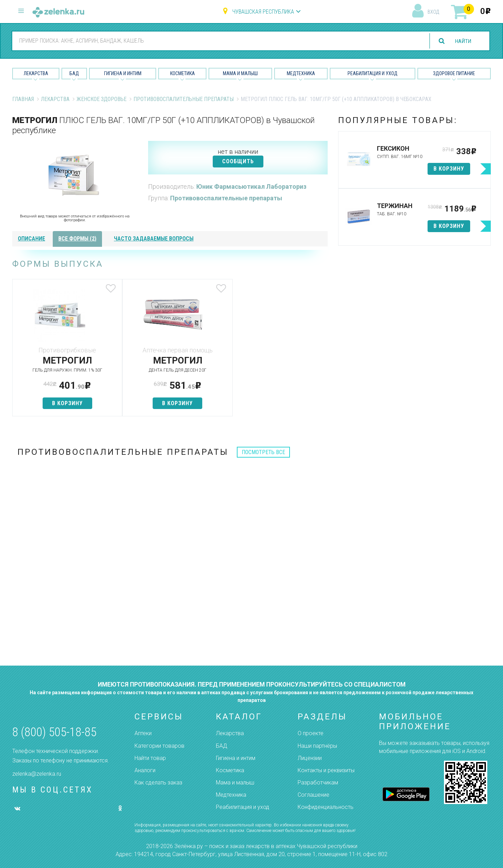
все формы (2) (77, 239)
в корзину (64, 403)
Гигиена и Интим (123, 73)
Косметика (183, 73)
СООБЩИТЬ (238, 161)
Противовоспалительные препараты (184, 99)
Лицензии (310, 758)
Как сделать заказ (158, 783)
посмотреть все (263, 452)
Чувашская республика (263, 12)
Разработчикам (318, 783)
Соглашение (314, 795)
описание (31, 239)
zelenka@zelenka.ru (37, 774)
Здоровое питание (454, 73)
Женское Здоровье (101, 99)
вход (433, 12)
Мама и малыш (240, 73)
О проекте (311, 733)
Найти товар (150, 758)
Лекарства (36, 73)
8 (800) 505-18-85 (54, 732)
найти (462, 41)
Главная (23, 99)
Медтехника (301, 73)
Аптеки (143, 733)
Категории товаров (159, 746)
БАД (74, 73)
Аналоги (145, 770)
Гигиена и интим (236, 758)
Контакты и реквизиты (326, 770)
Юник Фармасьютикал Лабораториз (251, 186)
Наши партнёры (317, 746)
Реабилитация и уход (373, 73)
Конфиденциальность (326, 807)
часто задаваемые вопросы (154, 239)
